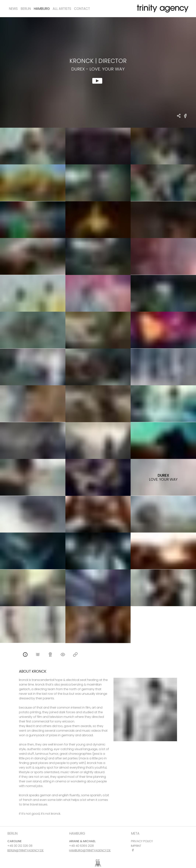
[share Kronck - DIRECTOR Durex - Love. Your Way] (179, 116)
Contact (82, 9)
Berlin (26, 9)
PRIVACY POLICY (142, 841)
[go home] (162, 9)
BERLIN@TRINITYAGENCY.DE (26, 850)
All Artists (62, 9)
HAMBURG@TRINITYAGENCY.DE (90, 850)
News (13, 9)
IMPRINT (136, 846)
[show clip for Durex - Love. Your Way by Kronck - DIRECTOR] (98, 72)
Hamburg (42, 9)
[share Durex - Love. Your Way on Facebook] (185, 118)
